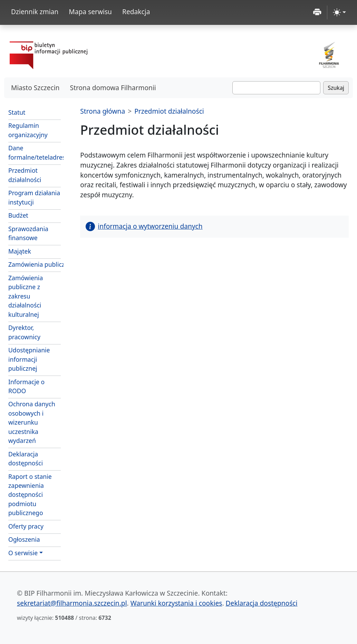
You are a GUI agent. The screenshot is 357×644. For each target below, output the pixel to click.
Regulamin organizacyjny (28, 130)
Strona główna (103, 111)
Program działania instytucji (34, 197)
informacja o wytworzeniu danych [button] (144, 226)
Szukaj (336, 88)
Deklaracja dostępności (26, 458)
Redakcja (136, 12)
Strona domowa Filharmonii (113, 88)
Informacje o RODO (26, 386)
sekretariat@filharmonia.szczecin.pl (72, 603)
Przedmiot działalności (25, 175)
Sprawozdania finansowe (28, 233)
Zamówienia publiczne (35, 264)
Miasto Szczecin (35, 88)
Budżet (18, 215)
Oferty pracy (26, 526)
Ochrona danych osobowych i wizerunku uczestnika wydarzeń (32, 422)
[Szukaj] (276, 88)
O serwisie (23, 553)
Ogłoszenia (24, 539)
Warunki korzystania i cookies (176, 603)
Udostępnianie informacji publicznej (29, 359)
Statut (17, 112)
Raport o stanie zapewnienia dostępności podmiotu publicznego (30, 495)
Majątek (20, 251)
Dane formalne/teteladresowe (35, 152)
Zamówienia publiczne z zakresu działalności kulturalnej (26, 296)
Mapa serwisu (90, 12)
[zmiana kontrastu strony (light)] (339, 12)
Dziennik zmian (35, 12)
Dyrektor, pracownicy (24, 332)
